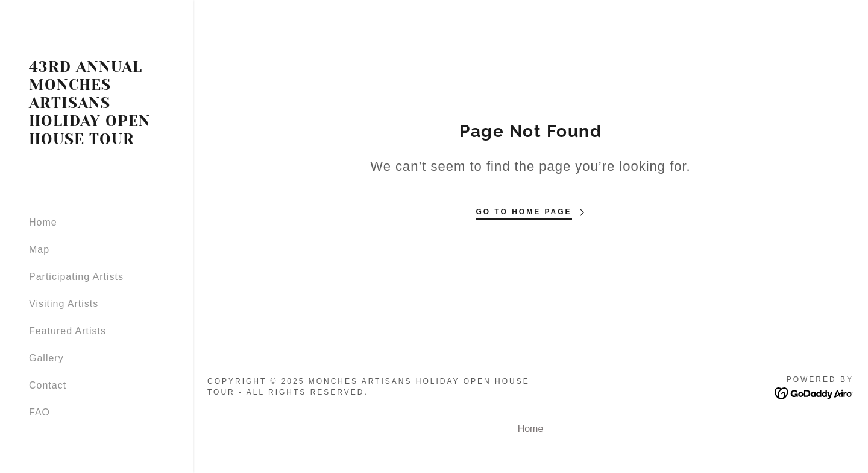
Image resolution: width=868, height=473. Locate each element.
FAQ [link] (39, 412)
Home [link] (43, 222)
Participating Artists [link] (76, 277)
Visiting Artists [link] (64, 304)
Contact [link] (48, 385)
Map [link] (39, 249)
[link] (96, 141)
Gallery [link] (46, 358)
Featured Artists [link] (68, 331)
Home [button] (531, 429)
